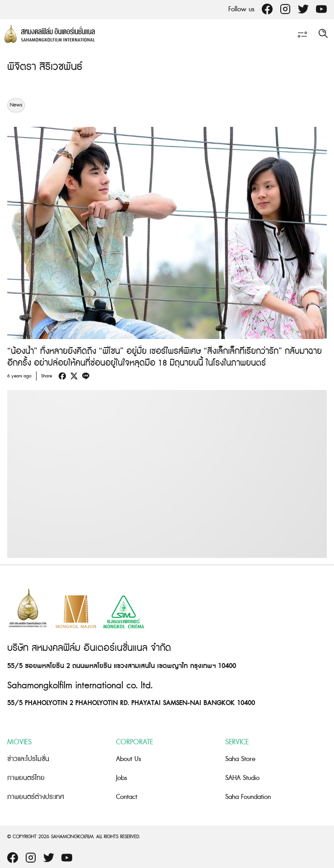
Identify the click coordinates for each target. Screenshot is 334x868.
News (16, 105)
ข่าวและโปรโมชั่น (28, 759)
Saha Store (240, 759)
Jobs (122, 778)
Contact (127, 797)
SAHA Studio (242, 778)
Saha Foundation (248, 797)
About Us (129, 759)
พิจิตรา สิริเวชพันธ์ (45, 67)
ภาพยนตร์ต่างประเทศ (36, 797)
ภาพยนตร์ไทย (26, 778)
